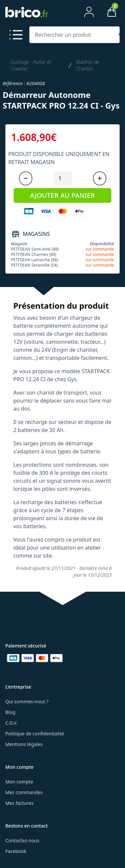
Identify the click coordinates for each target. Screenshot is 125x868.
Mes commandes (24, 792)
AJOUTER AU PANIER (62, 195)
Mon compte (19, 782)
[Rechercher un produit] (73, 35)
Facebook (16, 851)
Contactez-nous (22, 840)
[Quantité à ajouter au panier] (63, 178)
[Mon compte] (89, 12)
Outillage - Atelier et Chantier (31, 65)
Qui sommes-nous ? (27, 701)
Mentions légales (24, 744)
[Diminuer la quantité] (26, 178)
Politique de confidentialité (35, 734)
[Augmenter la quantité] (100, 178)
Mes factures (19, 803)
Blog (10, 712)
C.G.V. (11, 723)
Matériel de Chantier (87, 65)
